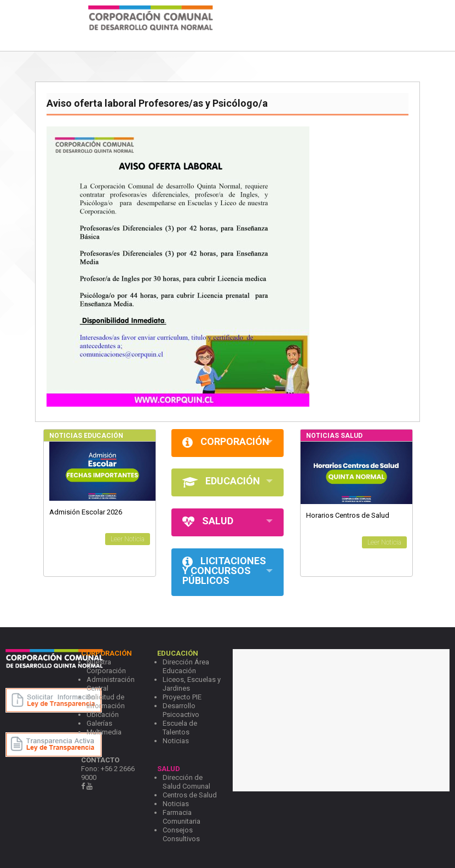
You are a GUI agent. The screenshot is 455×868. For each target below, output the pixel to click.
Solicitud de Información (106, 701)
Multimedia (104, 732)
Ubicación (103, 714)
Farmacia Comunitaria (182, 817)
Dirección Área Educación (186, 666)
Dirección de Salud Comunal (186, 782)
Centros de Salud (190, 795)
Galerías (99, 723)
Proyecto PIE (182, 697)
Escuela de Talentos (180, 728)
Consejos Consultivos (181, 834)
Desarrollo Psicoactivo (181, 710)
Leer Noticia (128, 539)
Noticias (176, 741)
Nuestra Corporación (106, 666)
